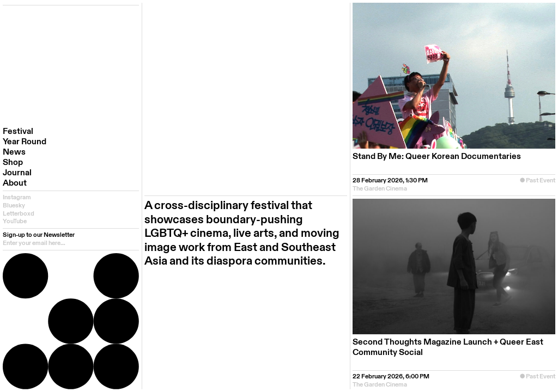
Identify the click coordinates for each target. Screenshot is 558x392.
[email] (71, 243)
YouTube (15, 221)
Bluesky (14, 206)
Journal (17, 173)
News (14, 152)
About (15, 183)
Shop (13, 163)
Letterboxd (19, 214)
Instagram (17, 197)
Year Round (25, 142)
